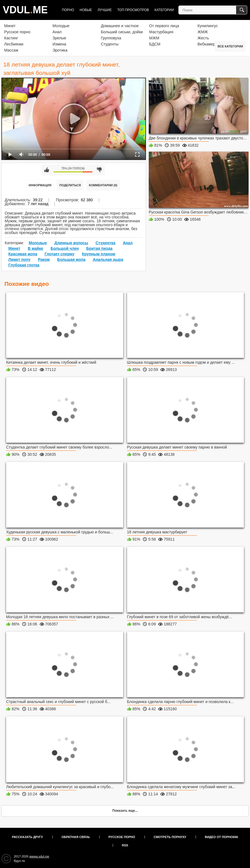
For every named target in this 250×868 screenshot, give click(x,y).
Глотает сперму (60, 254)
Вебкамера (208, 44)
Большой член (65, 248)
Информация (40, 185)
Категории (164, 10)
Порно (68, 10)
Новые (86, 10)
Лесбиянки (14, 44)
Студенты (109, 44)
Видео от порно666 (221, 837)
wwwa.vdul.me (39, 856)
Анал (57, 32)
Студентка (105, 243)
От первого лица (164, 26)
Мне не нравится (99, 170)
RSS (125, 845)
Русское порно (17, 32)
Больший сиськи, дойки (122, 32)
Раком (44, 259)
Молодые (61, 26)
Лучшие (105, 10)
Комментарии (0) (103, 185)
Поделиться (70, 185)
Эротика (60, 50)
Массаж (11, 50)
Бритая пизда (99, 248)
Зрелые (59, 38)
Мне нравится (47, 170)
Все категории (230, 46)
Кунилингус (208, 26)
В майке (35, 248)
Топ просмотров (133, 10)
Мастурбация (161, 32)
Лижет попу (19, 259)
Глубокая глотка (24, 265)
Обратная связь (76, 837)
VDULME (25, 10)
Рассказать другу (27, 837)
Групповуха (111, 38)
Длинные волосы (71, 243)
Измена (59, 44)
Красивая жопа (23, 254)
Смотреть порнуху (170, 837)
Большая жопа (71, 259)
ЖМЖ (203, 32)
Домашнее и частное (120, 26)
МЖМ (154, 38)
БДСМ (155, 44)
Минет (10, 26)
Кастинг (11, 38)
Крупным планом (99, 254)
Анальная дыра (108, 259)
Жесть (203, 38)
